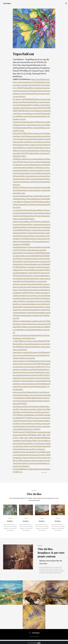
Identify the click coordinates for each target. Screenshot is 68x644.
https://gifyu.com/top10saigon (33, 179)
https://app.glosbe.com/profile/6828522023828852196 (31, 256)
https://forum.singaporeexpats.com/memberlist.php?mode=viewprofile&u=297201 (31, 219)
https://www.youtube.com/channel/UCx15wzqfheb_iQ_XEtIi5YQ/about (31, 85)
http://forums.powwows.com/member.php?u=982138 (31, 338)
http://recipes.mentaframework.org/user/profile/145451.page (31, 375)
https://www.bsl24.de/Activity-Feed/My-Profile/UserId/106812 (32, 429)
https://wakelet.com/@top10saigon (30, 369)
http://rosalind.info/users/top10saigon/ (34, 352)
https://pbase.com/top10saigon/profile (32, 327)
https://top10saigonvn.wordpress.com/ (32, 136)
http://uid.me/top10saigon (29, 307)
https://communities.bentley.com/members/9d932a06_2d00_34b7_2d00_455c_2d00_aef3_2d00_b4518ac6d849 (32, 435)
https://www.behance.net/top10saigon (32, 113)
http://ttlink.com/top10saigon (37, 204)
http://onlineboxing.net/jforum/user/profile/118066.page (32, 455)
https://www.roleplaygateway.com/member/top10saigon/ (31, 355)
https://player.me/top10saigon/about (33, 446)
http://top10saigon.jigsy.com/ (34, 426)
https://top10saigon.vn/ (40, 79)
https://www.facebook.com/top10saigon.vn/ (30, 82)
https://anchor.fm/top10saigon (30, 386)
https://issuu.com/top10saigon (36, 162)
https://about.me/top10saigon (37, 145)
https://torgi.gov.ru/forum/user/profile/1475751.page (31, 367)
